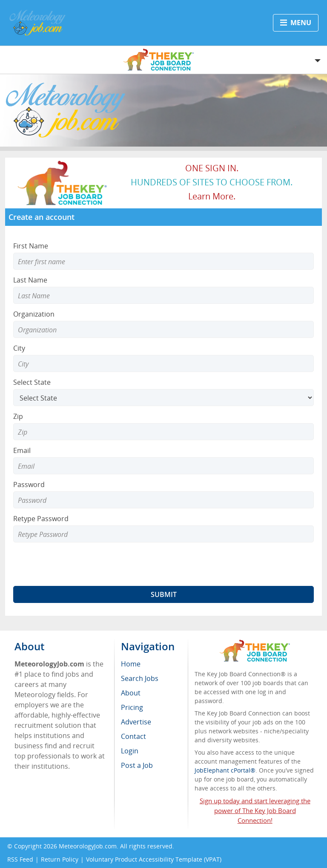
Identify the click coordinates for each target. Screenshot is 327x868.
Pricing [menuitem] (132, 707)
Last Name (30, 280)
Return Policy (60, 859)
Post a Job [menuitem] (137, 765)
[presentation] (78, 564)
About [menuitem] (131, 693)
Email (22, 450)
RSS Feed (20, 859)
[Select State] (163, 398)
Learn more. (212, 196)
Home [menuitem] (131, 664)
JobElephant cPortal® (225, 770)
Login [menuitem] (130, 751)
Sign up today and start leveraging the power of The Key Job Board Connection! (255, 810)
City (19, 348)
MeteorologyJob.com (88, 846)
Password (29, 484)
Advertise (136, 722)
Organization (34, 314)
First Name (31, 246)
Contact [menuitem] (133, 736)
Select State (32, 382)
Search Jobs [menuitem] (140, 678)
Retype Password (41, 519)
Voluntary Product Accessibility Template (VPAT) (154, 859)
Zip (18, 416)
